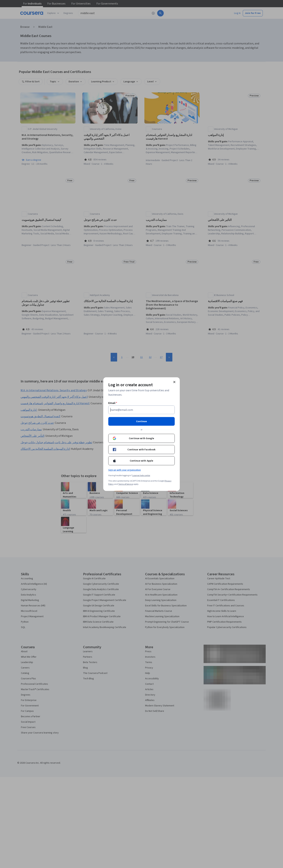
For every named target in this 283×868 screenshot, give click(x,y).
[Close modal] (174, 382)
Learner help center (141, 475)
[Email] (141, 410)
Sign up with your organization (125, 470)
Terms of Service (126, 484)
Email (113, 403)
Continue (141, 421)
